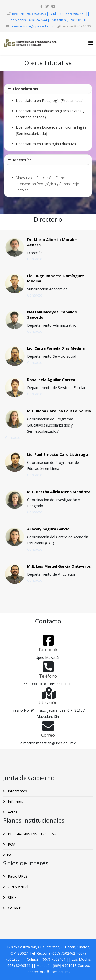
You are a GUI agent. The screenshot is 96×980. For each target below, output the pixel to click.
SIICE (12, 897)
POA (11, 844)
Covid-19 (15, 908)
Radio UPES (17, 876)
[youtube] (54, 6)
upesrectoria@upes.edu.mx (32, 26)
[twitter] (47, 6)
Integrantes (17, 791)
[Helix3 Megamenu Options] (91, 43)
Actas (12, 812)
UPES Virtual (18, 887)
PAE (10, 855)
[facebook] (42, 6)
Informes (15, 802)
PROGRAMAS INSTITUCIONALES (35, 834)
